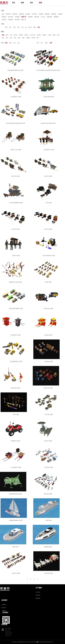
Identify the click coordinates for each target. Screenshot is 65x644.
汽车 (18, 27)
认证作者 (4, 608)
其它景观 (17, 20)
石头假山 (4, 20)
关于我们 (38, 592)
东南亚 (28, 38)
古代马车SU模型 (16, 229)
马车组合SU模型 (49, 362)
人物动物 (30, 17)
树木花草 (11, 17)
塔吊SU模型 (16, 414)
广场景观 (41, 14)
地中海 (33, 38)
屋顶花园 (54, 14)
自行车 (30, 27)
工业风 (49, 35)
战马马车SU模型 (16, 573)
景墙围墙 (56, 17)
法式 (7, 38)
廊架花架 (50, 17)
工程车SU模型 (48, 282)
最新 (46, 43)
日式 (11, 38)
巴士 (22, 27)
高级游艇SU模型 (48, 547)
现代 (7, 35)
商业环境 (15, 14)
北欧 (23, 38)
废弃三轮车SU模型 (49, 309)
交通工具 (24, 17)
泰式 (19, 38)
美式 (3, 38)
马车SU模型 (49, 203)
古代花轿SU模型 (48, 335)
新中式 (16, 35)
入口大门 (43, 17)
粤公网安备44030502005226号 (46, 642)
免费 (10, 43)
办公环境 (34, 14)
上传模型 (4, 611)
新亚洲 (21, 35)
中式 (11, 35)
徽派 (54, 35)
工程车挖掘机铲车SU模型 (16, 362)
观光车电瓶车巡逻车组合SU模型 (16, 70)
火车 (10, 27)
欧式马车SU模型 (16, 176)
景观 (40, 3)
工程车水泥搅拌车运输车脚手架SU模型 (16, 123)
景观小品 (24, 20)
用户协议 (38, 595)
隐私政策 (38, 598)
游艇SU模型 (16, 547)
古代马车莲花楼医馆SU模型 (16, 203)
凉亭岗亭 (11, 20)
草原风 (39, 35)
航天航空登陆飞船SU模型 (16, 494)
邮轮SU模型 (49, 520)
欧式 (58, 35)
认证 (18, 43)
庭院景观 (47, 14)
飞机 (14, 27)
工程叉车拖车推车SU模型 (49, 256)
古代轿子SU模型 (16, 256)
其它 (39, 27)
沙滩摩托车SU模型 (16, 441)
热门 (42, 43)
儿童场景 (60, 14)
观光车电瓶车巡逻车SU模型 (16, 309)
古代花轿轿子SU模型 (16, 97)
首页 (14, 3)
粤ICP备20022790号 (31, 642)
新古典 (26, 35)
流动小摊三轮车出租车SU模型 (48, 123)
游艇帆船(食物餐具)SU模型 (16, 520)
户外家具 (17, 17)
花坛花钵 (37, 17)
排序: (38, 43)
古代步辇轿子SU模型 (49, 150)
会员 (14, 43)
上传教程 (4, 605)
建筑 (22, 3)
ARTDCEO (33, 35)
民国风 (44, 35)
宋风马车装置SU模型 (49, 97)
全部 (3, 14)
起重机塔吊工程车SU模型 (16, 282)
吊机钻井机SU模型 (16, 388)
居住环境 (8, 14)
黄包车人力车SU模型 (16, 150)
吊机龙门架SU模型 (48, 388)
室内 (31, 3)
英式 (15, 38)
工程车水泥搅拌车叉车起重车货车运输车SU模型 (48, 70)
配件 (35, 27)
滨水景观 (28, 14)
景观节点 (4, 17)
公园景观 (21, 14)
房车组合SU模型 (49, 467)
